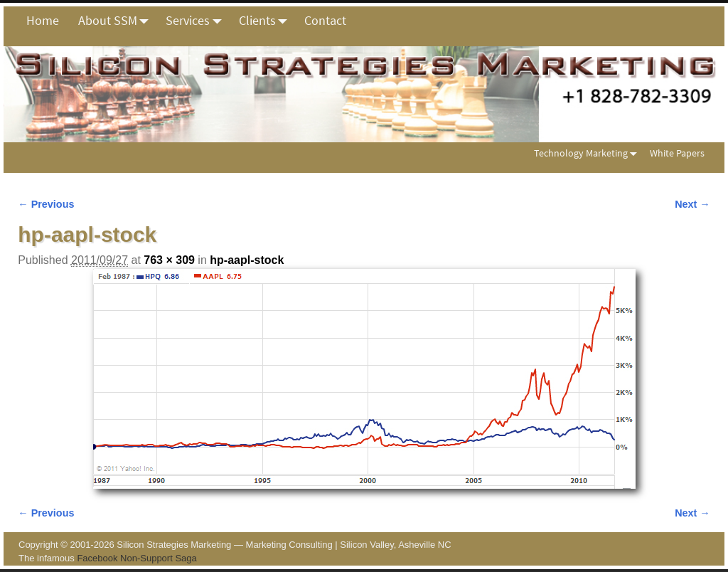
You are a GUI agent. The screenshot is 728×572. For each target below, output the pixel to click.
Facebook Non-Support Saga (136, 558)
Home (43, 20)
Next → (692, 204)
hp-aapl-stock (247, 260)
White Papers (677, 153)
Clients (267, 21)
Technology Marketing (588, 153)
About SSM (117, 21)
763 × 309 (169, 260)
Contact (325, 20)
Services (197, 21)
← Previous (46, 204)
